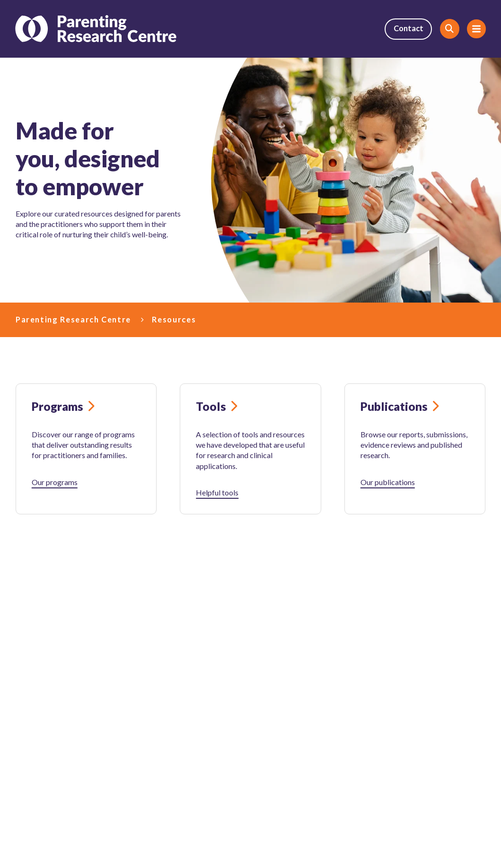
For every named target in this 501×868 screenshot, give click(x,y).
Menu (473, 29)
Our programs (55, 482)
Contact (408, 29)
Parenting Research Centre (73, 320)
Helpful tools (217, 492)
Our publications (388, 482)
